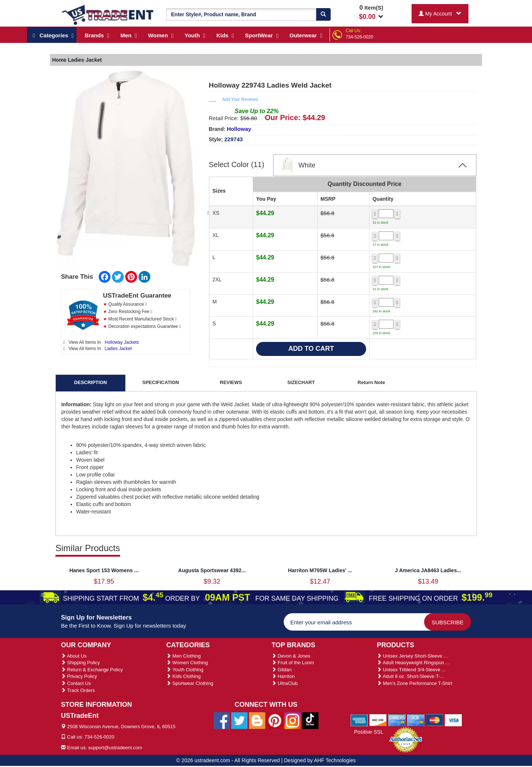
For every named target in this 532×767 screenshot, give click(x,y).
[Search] (323, 14)
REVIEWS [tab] (231, 382)
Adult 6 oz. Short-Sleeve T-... (410, 676)
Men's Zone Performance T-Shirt (415, 683)
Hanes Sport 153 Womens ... (104, 570)
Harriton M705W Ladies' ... (320, 570)
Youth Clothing (185, 670)
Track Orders (78, 690)
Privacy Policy (79, 676)
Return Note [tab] (371, 382)
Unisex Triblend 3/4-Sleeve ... (411, 670)
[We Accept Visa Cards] (453, 720)
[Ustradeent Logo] (108, 14)
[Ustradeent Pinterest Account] (275, 720)
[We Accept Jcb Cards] (416, 720)
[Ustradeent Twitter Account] (239, 720)
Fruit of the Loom (293, 663)
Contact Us (76, 683)
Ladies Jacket (118, 349)
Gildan (282, 670)
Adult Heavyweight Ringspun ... (413, 663)
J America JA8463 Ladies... (428, 570)
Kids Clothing (183, 676)
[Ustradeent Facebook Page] (222, 720)
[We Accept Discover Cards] (378, 720)
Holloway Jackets (122, 342)
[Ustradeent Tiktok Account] (310, 720)
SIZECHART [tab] (301, 382)
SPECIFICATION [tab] (161, 382)
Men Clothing (183, 656)
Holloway (239, 129)
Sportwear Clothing (190, 683)
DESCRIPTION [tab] (91, 382)
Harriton (283, 676)
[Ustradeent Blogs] (257, 720)
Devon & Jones (291, 656)
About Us (74, 656)
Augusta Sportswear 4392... (212, 570)
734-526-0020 (360, 37)
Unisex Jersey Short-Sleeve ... (412, 656)
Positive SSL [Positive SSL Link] (369, 732)
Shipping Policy (81, 663)
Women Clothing (187, 663)
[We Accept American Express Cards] (359, 720)
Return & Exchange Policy (92, 670)
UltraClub (285, 683)
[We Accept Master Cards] (435, 720)
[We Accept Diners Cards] (397, 720)
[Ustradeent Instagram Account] (293, 720)
